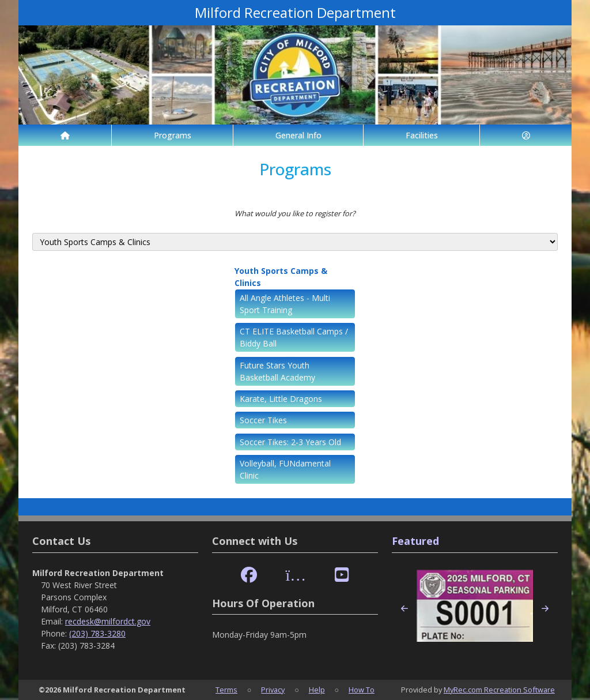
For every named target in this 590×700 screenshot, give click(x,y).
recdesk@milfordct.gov (108, 621)
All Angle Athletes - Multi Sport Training (285, 304)
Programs (173, 135)
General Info (298, 135)
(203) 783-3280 (97, 633)
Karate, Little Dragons (281, 399)
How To (362, 690)
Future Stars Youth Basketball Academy (277, 371)
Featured (415, 541)
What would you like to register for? (295, 213)
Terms (226, 690)
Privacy (273, 690)
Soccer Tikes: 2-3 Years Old (290, 442)
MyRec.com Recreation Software (499, 690)
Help (317, 690)
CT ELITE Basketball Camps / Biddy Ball (294, 337)
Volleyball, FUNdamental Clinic (285, 469)
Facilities (422, 135)
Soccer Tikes (263, 420)
